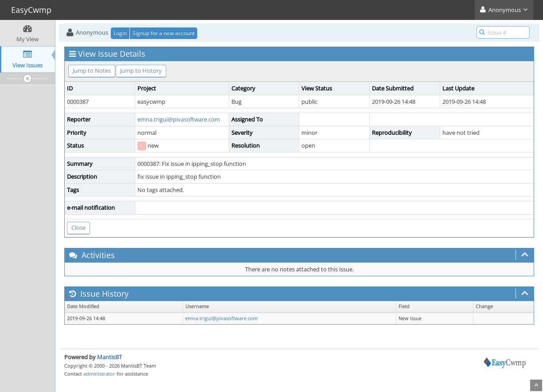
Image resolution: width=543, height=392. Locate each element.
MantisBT (109, 357)
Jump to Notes (92, 71)
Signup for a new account (164, 33)
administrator (99, 374)
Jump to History (141, 71)
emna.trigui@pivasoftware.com (179, 119)
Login (120, 33)
